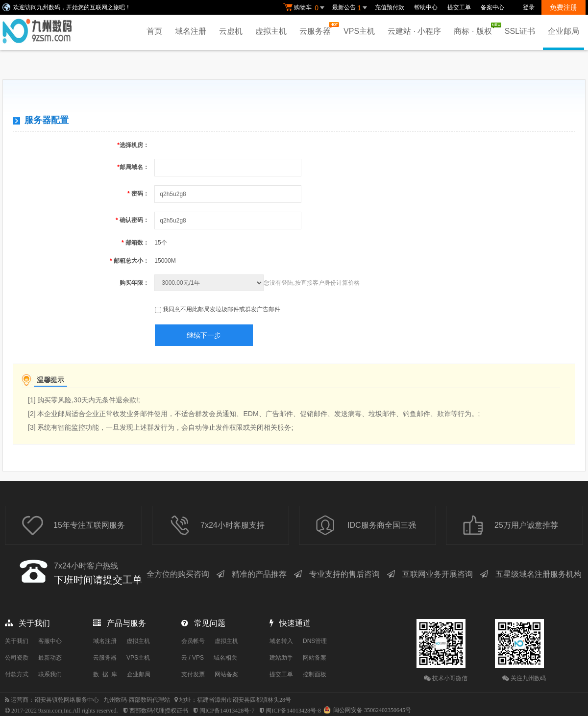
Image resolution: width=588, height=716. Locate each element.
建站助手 (281, 658)
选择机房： (133, 145)
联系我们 (50, 674)
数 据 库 (105, 674)
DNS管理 (315, 641)
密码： (138, 194)
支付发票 (193, 674)
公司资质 (17, 658)
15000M (165, 261)
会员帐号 (193, 641)
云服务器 (318, 29)
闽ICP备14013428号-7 (227, 711)
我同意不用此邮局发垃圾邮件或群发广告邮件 (221, 309)
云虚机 (231, 31)
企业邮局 (563, 31)
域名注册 (191, 31)
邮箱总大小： (129, 261)
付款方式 (17, 674)
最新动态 (50, 658)
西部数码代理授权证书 (159, 711)
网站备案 (226, 674)
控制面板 (315, 674)
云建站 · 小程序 (414, 31)
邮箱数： (135, 243)
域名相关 (225, 658)
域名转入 (281, 641)
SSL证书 (520, 31)
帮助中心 (426, 7)
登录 (529, 7)
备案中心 (492, 7)
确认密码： (132, 220)
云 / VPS (193, 658)
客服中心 (50, 641)
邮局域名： (133, 167)
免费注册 (563, 7)
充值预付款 (390, 7)
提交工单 (459, 7)
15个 (160, 243)
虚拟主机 (271, 31)
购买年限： (134, 283)
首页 (154, 31)
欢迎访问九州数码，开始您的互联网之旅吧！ (72, 7)
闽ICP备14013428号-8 (293, 711)
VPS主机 (359, 31)
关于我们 (17, 641)
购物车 (305, 8)
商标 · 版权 (475, 29)
